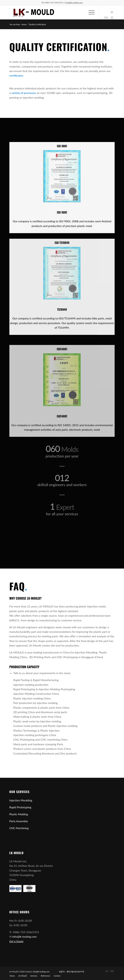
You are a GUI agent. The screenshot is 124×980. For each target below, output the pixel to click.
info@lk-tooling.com (24, 937)
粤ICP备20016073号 (75, 972)
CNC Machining (19, 828)
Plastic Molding (19, 814)
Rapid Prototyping (20, 807)
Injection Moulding (21, 800)
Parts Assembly (19, 821)
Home (24, 24)
